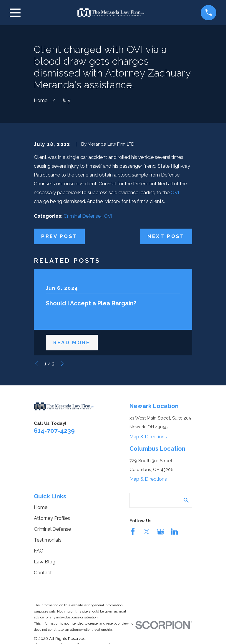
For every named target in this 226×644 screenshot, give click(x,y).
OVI (175, 192)
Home (41, 507)
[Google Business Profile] (161, 531)
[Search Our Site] (186, 500)
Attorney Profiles (52, 518)
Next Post (166, 236)
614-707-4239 (54, 431)
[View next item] (62, 364)
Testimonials (48, 540)
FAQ (39, 551)
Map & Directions (148, 437)
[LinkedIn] (174, 531)
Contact (43, 573)
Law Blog (45, 562)
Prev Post (59, 236)
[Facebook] (133, 531)
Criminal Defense (82, 216)
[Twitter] (147, 531)
